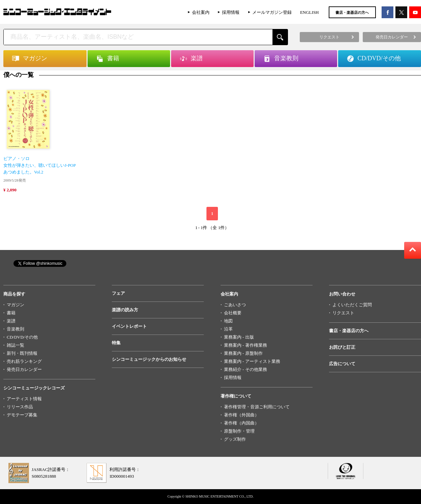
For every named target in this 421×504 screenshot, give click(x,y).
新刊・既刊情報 (22, 353)
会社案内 (201, 12)
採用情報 (231, 12)
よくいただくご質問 (352, 305)
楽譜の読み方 (125, 310)
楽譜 (11, 321)
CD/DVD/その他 (22, 337)
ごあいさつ (235, 305)
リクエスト (343, 313)
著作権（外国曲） (241, 415)
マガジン (15, 305)
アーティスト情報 (24, 399)
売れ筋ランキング (24, 361)
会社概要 (233, 313)
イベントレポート (129, 326)
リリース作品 (20, 407)
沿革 (228, 329)
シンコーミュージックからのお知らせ (149, 359)
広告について (342, 364)
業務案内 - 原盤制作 (243, 353)
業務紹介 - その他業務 (246, 369)
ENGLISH (310, 12)
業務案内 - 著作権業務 (246, 345)
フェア (118, 293)
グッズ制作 (235, 439)
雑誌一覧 (15, 345)
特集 (116, 343)
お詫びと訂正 (342, 347)
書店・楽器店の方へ (352, 12)
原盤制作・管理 (239, 431)
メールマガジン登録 (272, 12)
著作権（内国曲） (241, 423)
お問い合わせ (342, 294)
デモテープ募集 (22, 415)
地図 (228, 321)
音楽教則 (15, 329)
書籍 (11, 313)
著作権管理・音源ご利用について (257, 407)
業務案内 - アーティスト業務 (252, 361)
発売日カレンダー (24, 369)
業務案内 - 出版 (239, 337)
